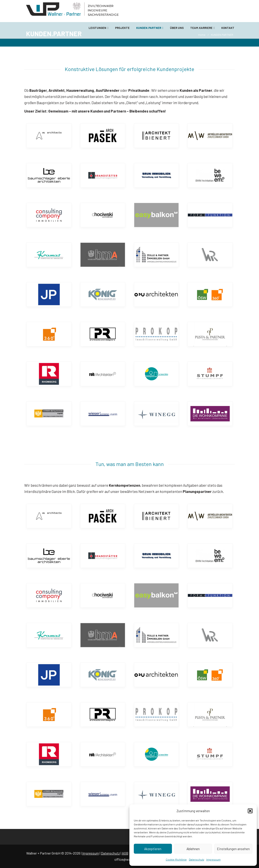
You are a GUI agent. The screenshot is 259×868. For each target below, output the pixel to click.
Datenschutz (197, 859)
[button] (250, 811)
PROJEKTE (122, 28)
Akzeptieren (153, 849)
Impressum (213, 859)
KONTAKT (228, 28)
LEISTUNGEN (99, 28)
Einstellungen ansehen (233, 849)
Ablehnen (193, 849)
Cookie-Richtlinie (176, 859)
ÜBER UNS (177, 28)
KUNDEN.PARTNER (150, 28)
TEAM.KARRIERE (202, 28)
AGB (125, 853)
